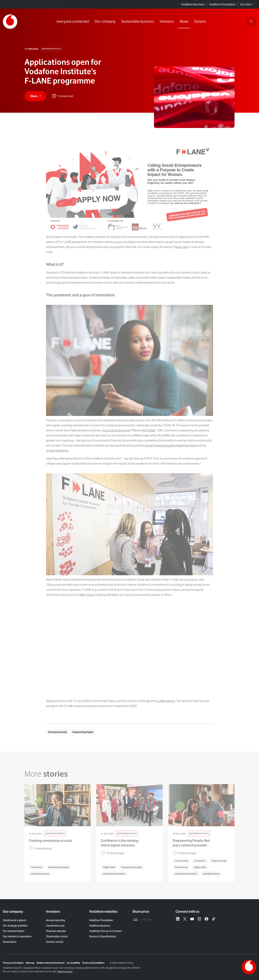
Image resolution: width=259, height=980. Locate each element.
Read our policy (65, 971)
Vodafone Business (193, 4)
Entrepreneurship (57, 732)
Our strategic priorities (15, 926)
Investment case (55, 926)
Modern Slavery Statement (51, 963)
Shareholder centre (57, 936)
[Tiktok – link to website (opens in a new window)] (214, 919)
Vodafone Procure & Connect (105, 931)
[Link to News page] (184, 22)
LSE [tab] (136, 920)
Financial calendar (56, 931)
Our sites (247, 4)
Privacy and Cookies (13, 963)
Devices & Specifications (103, 936)
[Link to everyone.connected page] (73, 22)
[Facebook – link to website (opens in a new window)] (206, 919)
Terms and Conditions (93, 963)
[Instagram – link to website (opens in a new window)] (199, 919)
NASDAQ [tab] (147, 920)
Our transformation (14, 931)
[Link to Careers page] (200, 22)
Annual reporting (55, 920)
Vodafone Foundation (222, 4)
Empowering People (51, 49)
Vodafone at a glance (15, 920)
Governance (10, 942)
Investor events (55, 942)
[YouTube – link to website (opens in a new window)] (192, 919)
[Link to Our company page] (105, 22)
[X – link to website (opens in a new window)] (185, 919)
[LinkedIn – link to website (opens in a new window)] (178, 919)
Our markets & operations (17, 936)
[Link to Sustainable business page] (138, 22)
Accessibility (73, 963)
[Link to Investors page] (167, 22)
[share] (35, 96)
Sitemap (30, 963)
